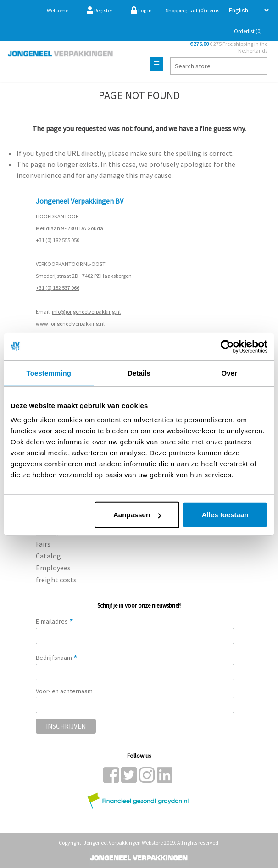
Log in (141, 10)
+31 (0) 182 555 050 (58, 240)
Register (100, 10)
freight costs (56, 580)
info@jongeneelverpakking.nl (86, 312)
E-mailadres (55, 621)
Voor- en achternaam (64, 691)
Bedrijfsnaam (57, 658)
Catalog (48, 556)
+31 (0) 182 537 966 (58, 288)
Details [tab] (139, 373)
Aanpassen (137, 515)
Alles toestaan (225, 515)
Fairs (43, 544)
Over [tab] (229, 373)
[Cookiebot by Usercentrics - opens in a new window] (227, 346)
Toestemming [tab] (49, 373)
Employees (53, 568)
